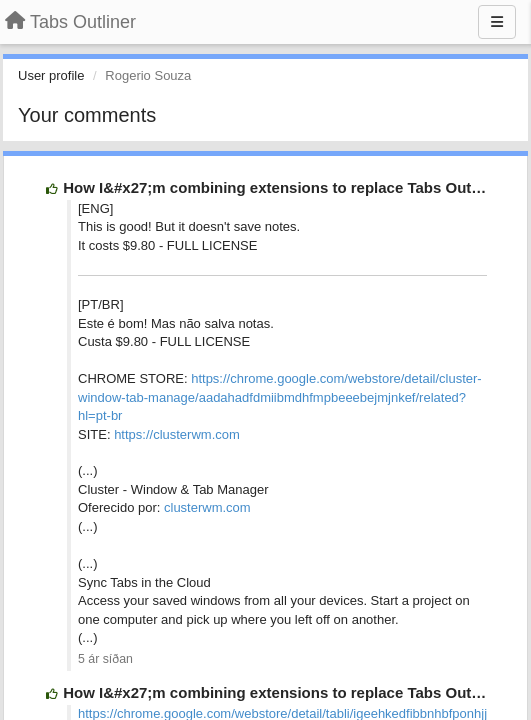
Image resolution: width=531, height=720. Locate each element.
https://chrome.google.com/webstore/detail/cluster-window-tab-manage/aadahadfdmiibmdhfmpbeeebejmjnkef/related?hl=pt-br (280, 397)
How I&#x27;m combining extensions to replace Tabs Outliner (283, 187)
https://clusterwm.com (177, 434)
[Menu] (497, 22)
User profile (51, 75)
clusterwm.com (207, 507)
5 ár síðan (105, 659)
